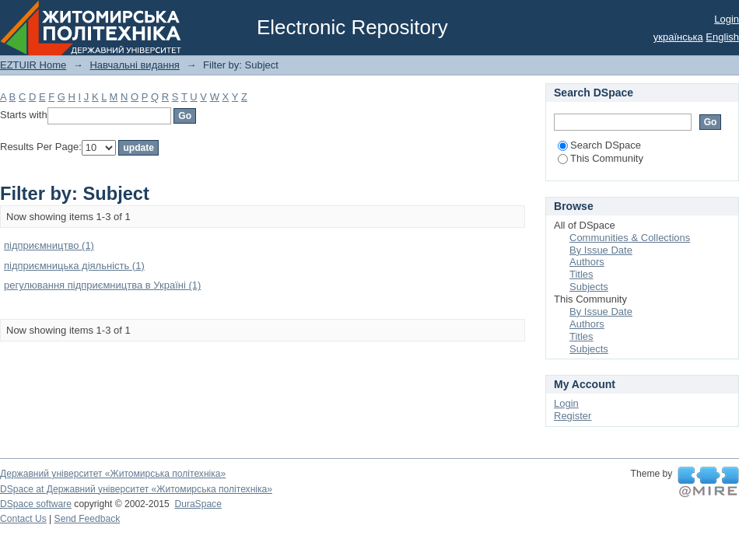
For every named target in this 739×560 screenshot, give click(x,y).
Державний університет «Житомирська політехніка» (113, 474)
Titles (581, 274)
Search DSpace (599, 145)
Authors (587, 262)
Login (727, 19)
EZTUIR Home (33, 65)
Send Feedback (88, 519)
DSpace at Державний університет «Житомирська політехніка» (136, 489)
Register (573, 416)
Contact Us (23, 519)
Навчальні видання (134, 65)
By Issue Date (601, 250)
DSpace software (36, 504)
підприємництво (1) (49, 245)
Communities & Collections (630, 238)
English (722, 37)
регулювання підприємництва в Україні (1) (102, 285)
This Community (601, 158)
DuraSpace (198, 504)
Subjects (589, 287)
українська (678, 37)
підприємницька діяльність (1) (74, 266)
